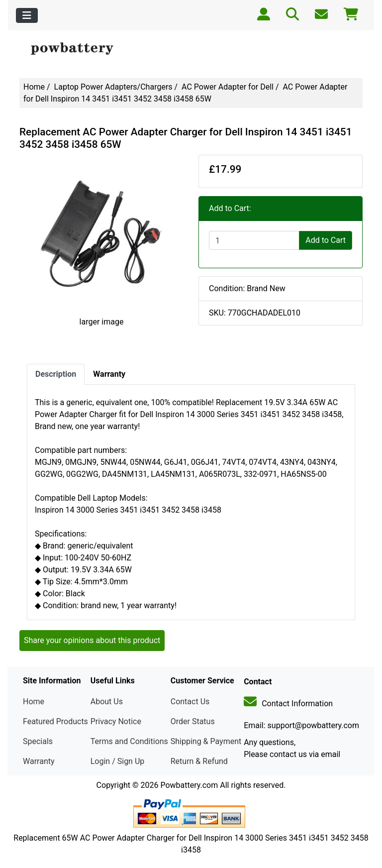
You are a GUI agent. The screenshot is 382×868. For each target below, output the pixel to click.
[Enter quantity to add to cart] (254, 240)
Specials (38, 741)
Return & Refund (199, 761)
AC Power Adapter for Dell (228, 87)
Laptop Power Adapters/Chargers (113, 87)
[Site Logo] (77, 49)
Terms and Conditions (129, 741)
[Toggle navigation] (27, 15)
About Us (107, 702)
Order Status (193, 721)
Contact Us (190, 702)
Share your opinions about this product (92, 640)
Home (34, 87)
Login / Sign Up (118, 761)
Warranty (39, 761)
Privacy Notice (116, 721)
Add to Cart (326, 240)
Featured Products (55, 721)
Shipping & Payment (206, 741)
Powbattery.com (189, 785)
